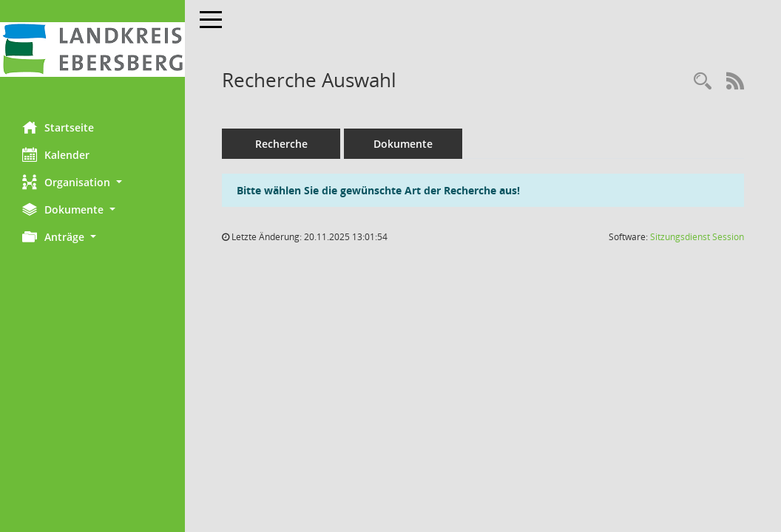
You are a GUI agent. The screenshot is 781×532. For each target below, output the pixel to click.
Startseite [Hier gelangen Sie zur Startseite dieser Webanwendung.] (58, 127)
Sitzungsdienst (697, 237)
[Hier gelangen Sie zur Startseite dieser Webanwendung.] (92, 50)
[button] (92, 182)
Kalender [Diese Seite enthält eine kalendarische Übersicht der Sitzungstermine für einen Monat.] (56, 154)
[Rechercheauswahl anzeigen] (703, 82)
